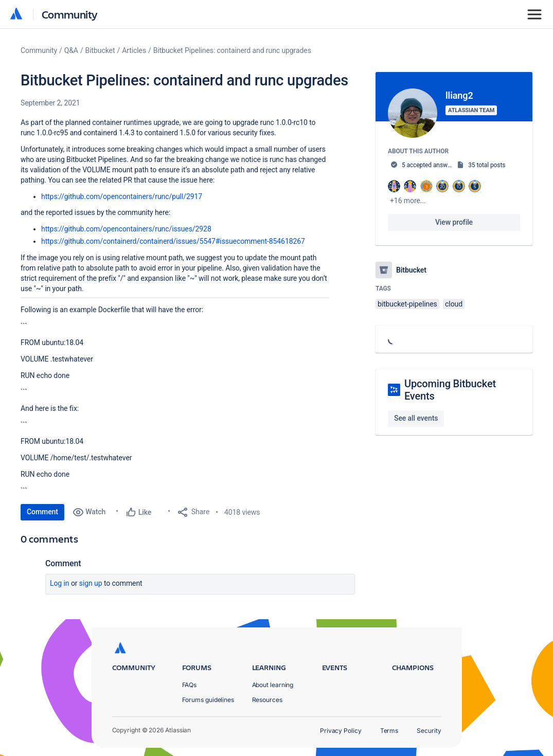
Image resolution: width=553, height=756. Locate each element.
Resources (267, 700)
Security (429, 731)
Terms (389, 731)
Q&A (71, 50)
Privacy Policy (341, 731)
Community (70, 14)
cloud (454, 304)
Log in (60, 583)
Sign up (91, 583)
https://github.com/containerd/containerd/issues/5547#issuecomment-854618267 (173, 241)
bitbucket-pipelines (407, 304)
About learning (273, 685)
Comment (42, 512)
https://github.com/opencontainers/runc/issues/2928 (126, 229)
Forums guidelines (208, 700)
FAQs (190, 685)
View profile (454, 222)
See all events (416, 418)
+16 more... (408, 201)
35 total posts (487, 165)
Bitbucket (100, 50)
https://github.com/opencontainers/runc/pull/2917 (122, 196)
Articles (134, 50)
